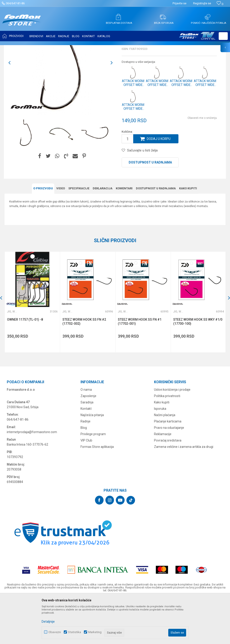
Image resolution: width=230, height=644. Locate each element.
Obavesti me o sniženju (202, 163)
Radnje (85, 466)
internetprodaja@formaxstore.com (32, 477)
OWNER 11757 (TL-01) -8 (25, 364)
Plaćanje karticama (168, 466)
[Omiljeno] (220, 4)
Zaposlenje (88, 441)
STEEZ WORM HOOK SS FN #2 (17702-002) (84, 366)
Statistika (75, 632)
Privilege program (93, 479)
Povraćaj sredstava (168, 485)
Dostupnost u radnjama (150, 207)
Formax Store (13, 48)
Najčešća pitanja (92, 460)
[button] (223, 36)
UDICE (43, 48)
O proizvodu (43, 233)
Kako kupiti (188, 233)
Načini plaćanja (165, 460)
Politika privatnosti (167, 441)
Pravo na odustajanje (169, 473)
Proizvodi (30, 48)
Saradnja (87, 447)
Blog (84, 473)
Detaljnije (48, 622)
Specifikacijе (79, 233)
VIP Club (86, 485)
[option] (26, 178)
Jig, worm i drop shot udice (67, 48)
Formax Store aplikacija (97, 492)
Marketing (95, 632)
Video (61, 233)
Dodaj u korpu (159, 184)
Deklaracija (103, 233)
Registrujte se (202, 3)
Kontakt (86, 454)
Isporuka (160, 454)
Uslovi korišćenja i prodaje (172, 434)
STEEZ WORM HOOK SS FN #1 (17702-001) (140, 366)
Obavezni (55, 632)
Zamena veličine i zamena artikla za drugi (184, 492)
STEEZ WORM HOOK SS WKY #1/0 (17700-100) (198, 366)
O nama (86, 434)
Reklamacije (163, 479)
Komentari (124, 233)
